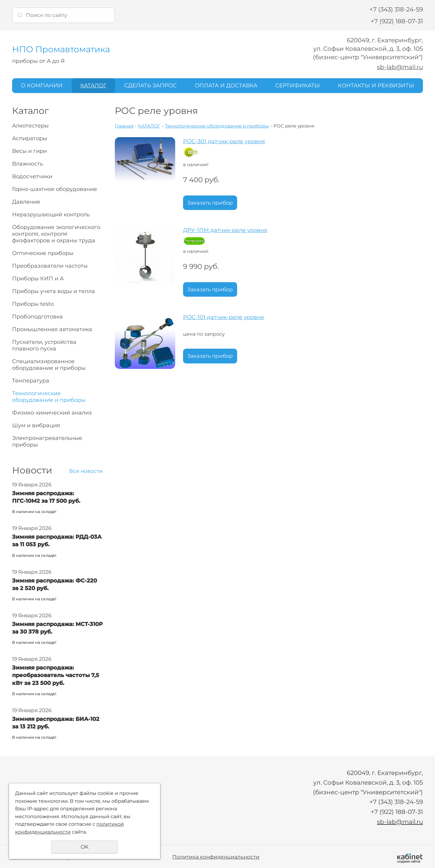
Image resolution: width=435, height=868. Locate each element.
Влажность (27, 164)
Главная (124, 126)
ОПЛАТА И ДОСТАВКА (226, 86)
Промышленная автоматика (52, 329)
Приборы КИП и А (38, 279)
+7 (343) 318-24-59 (396, 9)
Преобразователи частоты (50, 266)
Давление (26, 202)
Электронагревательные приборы (47, 441)
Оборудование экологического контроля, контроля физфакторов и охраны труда (56, 234)
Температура (31, 381)
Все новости (86, 471)
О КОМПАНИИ (42, 86)
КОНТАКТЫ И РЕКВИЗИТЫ (376, 86)
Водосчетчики (32, 176)
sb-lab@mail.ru (400, 67)
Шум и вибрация (36, 425)
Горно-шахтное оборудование (55, 189)
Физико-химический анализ (52, 413)
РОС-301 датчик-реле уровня (224, 141)
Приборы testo (33, 304)
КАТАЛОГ (93, 86)
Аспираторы (30, 138)
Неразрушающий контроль (51, 215)
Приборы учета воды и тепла (53, 291)
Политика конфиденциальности (216, 856)
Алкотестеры (30, 126)
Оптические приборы (43, 253)
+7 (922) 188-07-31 (397, 21)
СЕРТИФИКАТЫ (298, 86)
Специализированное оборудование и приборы (49, 365)
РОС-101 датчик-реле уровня (224, 317)
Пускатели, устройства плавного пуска (44, 345)
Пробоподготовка (37, 317)
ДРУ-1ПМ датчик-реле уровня (225, 230)
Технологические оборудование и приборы (49, 397)
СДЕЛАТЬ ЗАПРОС (150, 86)
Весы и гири (29, 151)
